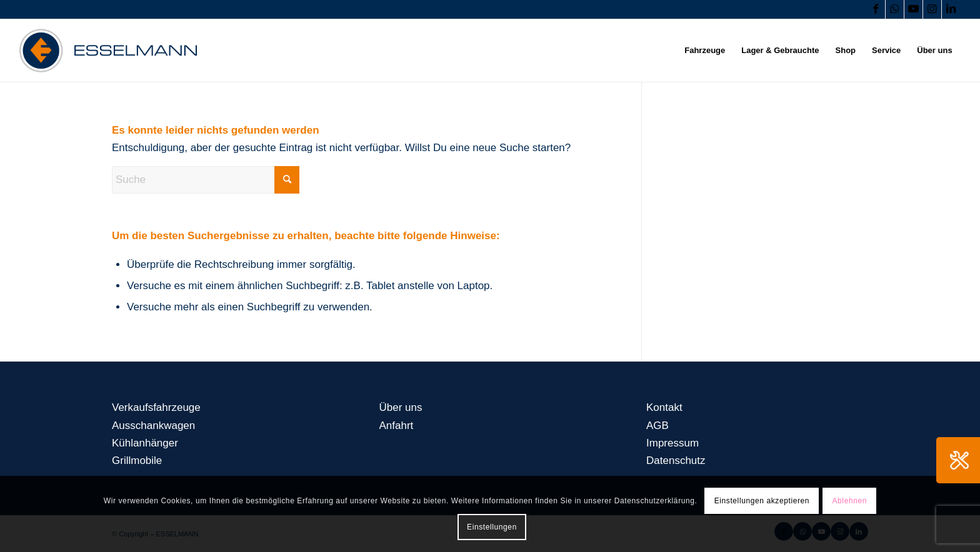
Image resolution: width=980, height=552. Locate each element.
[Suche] (206, 180)
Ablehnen (849, 501)
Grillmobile (137, 461)
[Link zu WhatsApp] (895, 9)
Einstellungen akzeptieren (762, 501)
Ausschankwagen (153, 426)
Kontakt (664, 407)
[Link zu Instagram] (932, 9)
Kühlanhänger (145, 443)
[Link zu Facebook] (876, 9)
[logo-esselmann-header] (108, 51)
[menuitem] (705, 51)
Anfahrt (397, 426)
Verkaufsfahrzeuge (156, 407)
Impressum (672, 443)
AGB (657, 426)
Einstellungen (492, 527)
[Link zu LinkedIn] (951, 9)
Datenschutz (676, 461)
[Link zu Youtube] (913, 9)
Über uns (401, 407)
